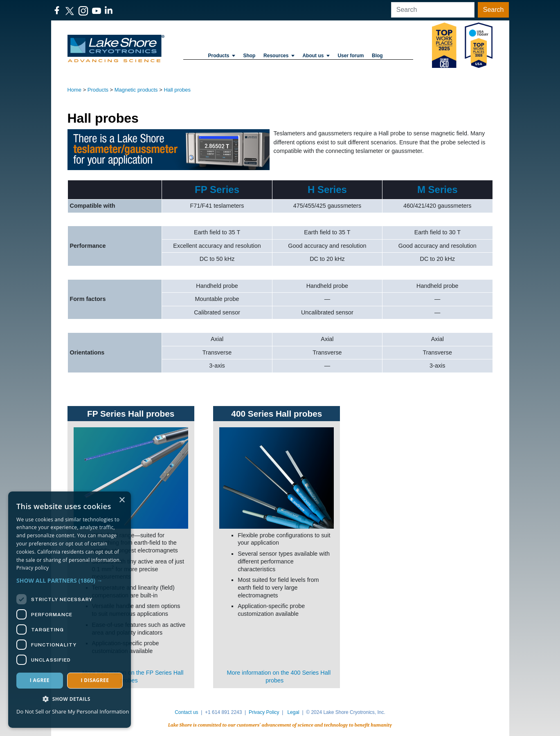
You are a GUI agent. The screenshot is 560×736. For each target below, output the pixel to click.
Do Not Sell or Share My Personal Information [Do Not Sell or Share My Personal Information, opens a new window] (73, 711)
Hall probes (177, 90)
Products (221, 56)
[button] (70, 580)
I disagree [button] (95, 680)
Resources (279, 56)
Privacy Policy (264, 712)
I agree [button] (40, 680)
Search (494, 10)
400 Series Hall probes (277, 414)
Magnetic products (136, 90)
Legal (293, 712)
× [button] (122, 500)
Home (75, 90)
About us (316, 56)
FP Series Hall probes (131, 414)
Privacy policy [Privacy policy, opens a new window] (33, 568)
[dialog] (70, 610)
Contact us (186, 712)
